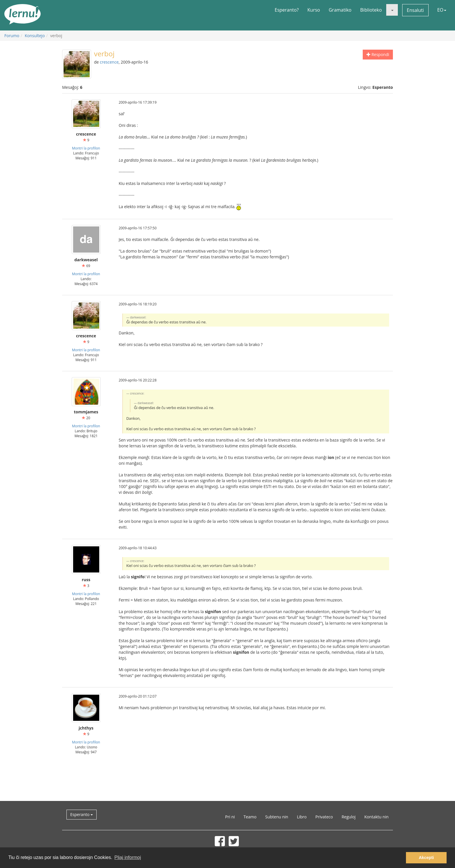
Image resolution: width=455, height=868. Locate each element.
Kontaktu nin (376, 817)
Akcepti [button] (426, 858)
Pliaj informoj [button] (128, 857)
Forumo (12, 36)
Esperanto (82, 814)
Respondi (378, 54)
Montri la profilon (86, 148)
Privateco (324, 817)
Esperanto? (287, 10)
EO (442, 10)
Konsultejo (35, 36)
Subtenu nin (277, 817)
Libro (302, 817)
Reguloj (349, 817)
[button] (392, 10)
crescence (109, 62)
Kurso (314, 10)
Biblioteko (371, 10)
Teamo (250, 817)
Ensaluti (415, 10)
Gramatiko (340, 10)
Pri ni (230, 817)
